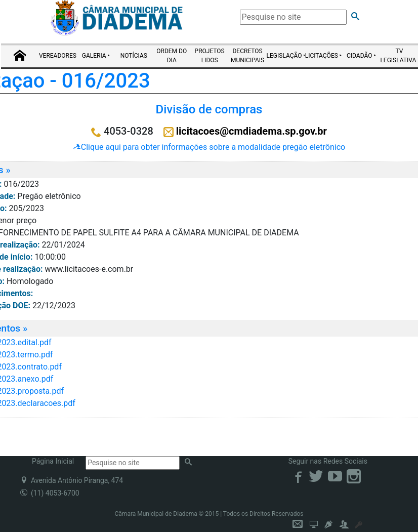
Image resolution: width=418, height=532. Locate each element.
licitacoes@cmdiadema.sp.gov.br (252, 131)
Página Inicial (53, 461)
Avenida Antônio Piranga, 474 (72, 480)
